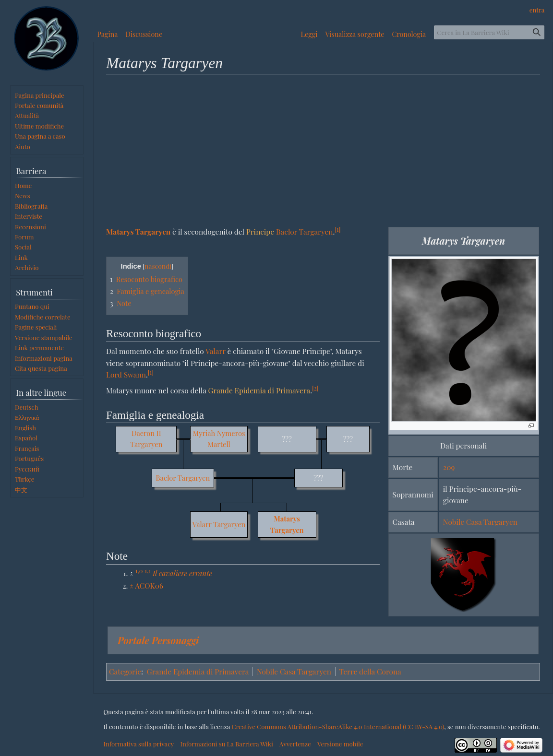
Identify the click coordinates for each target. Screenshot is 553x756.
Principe (260, 231)
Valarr (216, 351)
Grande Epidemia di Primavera (259, 390)
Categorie (125, 671)
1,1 (148, 571)
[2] (315, 388)
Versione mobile (340, 744)
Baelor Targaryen (305, 231)
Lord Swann (126, 374)
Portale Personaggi (158, 640)
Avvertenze (295, 744)
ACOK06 (149, 585)
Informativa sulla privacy (139, 744)
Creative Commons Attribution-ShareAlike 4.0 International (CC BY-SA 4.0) (338, 726)
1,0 (139, 571)
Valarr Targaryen (219, 524)
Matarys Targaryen (138, 231)
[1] (337, 229)
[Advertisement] (323, 150)
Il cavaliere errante (182, 573)
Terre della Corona (370, 671)
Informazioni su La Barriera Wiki (226, 744)
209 (449, 467)
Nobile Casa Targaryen (480, 522)
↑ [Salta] (132, 585)
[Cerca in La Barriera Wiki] (489, 32)
